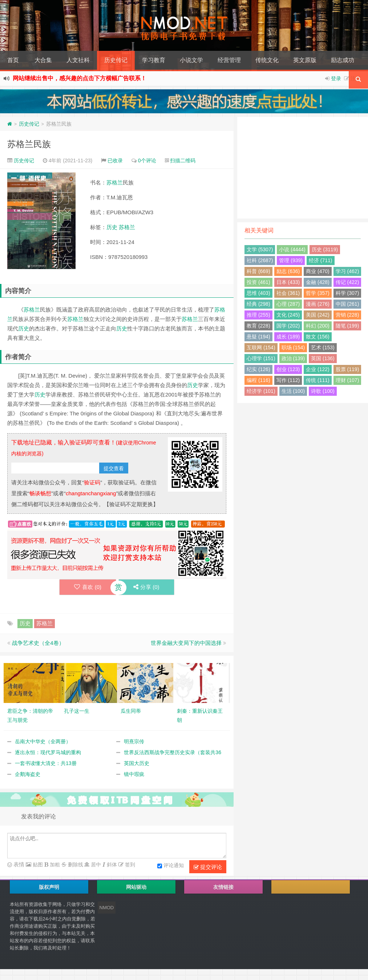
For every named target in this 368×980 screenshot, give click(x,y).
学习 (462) (347, 271)
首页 (13, 60)
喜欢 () (88, 587)
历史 (112, 227)
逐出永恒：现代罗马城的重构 (48, 752)
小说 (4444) (292, 249)
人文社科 (78, 60)
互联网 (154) (261, 347)
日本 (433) (288, 282)
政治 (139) (293, 358)
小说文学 (191, 60)
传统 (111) (318, 380)
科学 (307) (347, 293)
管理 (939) (291, 260)
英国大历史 (137, 763)
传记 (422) (347, 282)
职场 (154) (293, 347)
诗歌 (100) (323, 391)
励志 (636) (288, 271)
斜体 (111, 865)
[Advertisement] (303, 168)
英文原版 (305, 60)
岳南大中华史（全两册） (43, 741)
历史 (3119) (325, 249)
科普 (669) (258, 271)
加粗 (54, 865)
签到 (129, 865)
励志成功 (343, 60)
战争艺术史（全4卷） (38, 643)
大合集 (43, 60)
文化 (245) (288, 315)
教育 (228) (258, 326)
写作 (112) (288, 380)
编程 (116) (258, 380)
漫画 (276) (318, 304)
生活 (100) (293, 391)
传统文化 (267, 60)
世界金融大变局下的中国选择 (186, 643)
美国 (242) (318, 315)
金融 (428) (318, 282)
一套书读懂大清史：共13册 (46, 763)
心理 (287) (288, 304)
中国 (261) (347, 304)
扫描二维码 (183, 160)
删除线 (75, 865)
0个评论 (147, 160)
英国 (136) (323, 358)
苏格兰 (115, 182)
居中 (95, 865)
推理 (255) (258, 315)
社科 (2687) (260, 260)
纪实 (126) (258, 369)
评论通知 (171, 866)
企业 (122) (318, 369)
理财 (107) (347, 380)
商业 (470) (318, 271)
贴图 (37, 865)
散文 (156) (318, 337)
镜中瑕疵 (134, 774)
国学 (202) (288, 326)
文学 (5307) (260, 249)
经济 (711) (321, 260)
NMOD (107, 908)
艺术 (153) (323, 347)
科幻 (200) (318, 326)
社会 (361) (288, 293)
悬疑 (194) (258, 337)
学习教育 (154, 60)
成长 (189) (288, 337)
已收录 (115, 160)
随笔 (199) (347, 326)
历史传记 (116, 60)
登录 (336, 78)
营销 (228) (347, 315)
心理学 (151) (261, 358)
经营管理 (229, 60)
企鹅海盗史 (28, 774)
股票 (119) (347, 369)
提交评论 (208, 867)
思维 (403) (258, 293)
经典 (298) (258, 304)
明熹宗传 (134, 741)
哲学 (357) (318, 293)
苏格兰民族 (29, 144)
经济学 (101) (261, 391)
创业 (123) (288, 369)
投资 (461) (258, 282)
